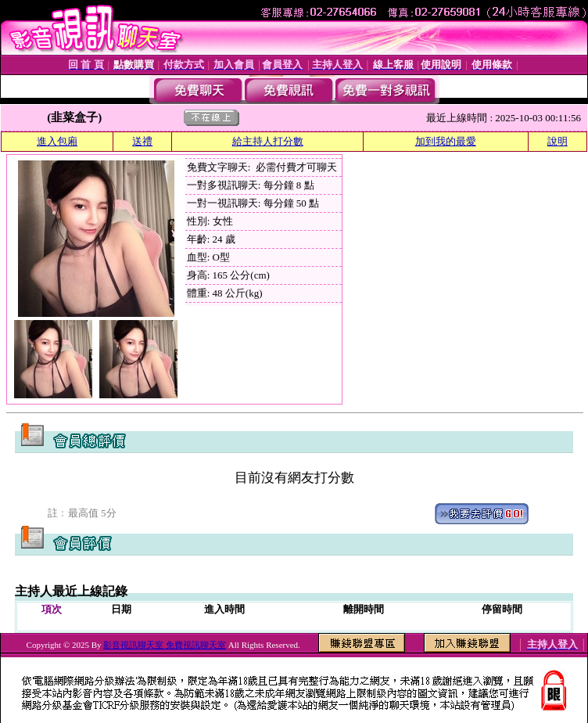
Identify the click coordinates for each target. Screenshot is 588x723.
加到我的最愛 (446, 141)
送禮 (142, 141)
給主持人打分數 (268, 141)
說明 (558, 141)
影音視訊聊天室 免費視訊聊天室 (165, 645)
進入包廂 (57, 141)
